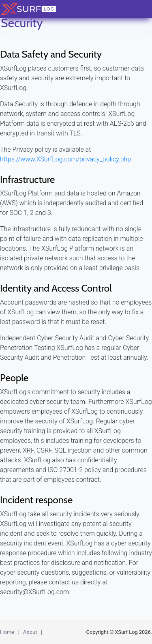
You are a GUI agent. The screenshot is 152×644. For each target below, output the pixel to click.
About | (33, 632)
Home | (10, 632)
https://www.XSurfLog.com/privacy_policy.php (65, 159)
